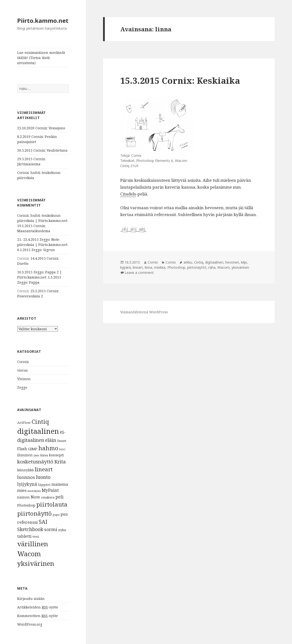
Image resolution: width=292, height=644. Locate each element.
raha (212, 267)
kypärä (126, 267)
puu (64, 514)
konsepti (56, 455)
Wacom (29, 554)
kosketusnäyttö (35, 462)
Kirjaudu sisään (31, 599)
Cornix (23, 362)
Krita (60, 462)
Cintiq (40, 422)
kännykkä (26, 470)
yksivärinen (36, 563)
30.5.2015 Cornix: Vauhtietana (42, 150)
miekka (160, 267)
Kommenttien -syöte (38, 616)
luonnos (26, 477)
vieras (22, 370)
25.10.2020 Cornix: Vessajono (41, 128)
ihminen (25, 455)
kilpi (244, 262)
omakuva (48, 497)
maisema (60, 484)
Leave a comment (139, 273)
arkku (188, 262)
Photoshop (26, 505)
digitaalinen (38, 431)
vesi (36, 536)
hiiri (62, 449)
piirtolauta (52, 504)
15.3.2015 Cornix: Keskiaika (180, 80)
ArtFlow (24, 423)
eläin (51, 440)
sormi (51, 529)
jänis (36, 455)
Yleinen (24, 379)
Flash (22, 449)
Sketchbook (30, 529)
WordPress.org (30, 624)
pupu (56, 515)
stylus (62, 530)
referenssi (27, 522)
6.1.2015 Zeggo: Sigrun (36, 250)
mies (22, 490)
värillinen (33, 544)
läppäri (44, 485)
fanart (62, 441)
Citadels (128, 194)
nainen (23, 497)
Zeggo (22, 387)
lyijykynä (27, 484)
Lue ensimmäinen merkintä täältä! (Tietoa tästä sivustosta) (41, 58)
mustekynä (34, 491)
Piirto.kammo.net (43, 20)
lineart (44, 469)
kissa (44, 455)
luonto (43, 477)
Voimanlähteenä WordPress (144, 312)
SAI (43, 522)
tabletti (24, 536)
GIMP (33, 449)
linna (148, 267)
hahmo (48, 448)
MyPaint (50, 490)
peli (60, 497)
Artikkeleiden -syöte (38, 607)
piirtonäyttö (34, 513)
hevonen (232, 262)
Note (35, 497)
